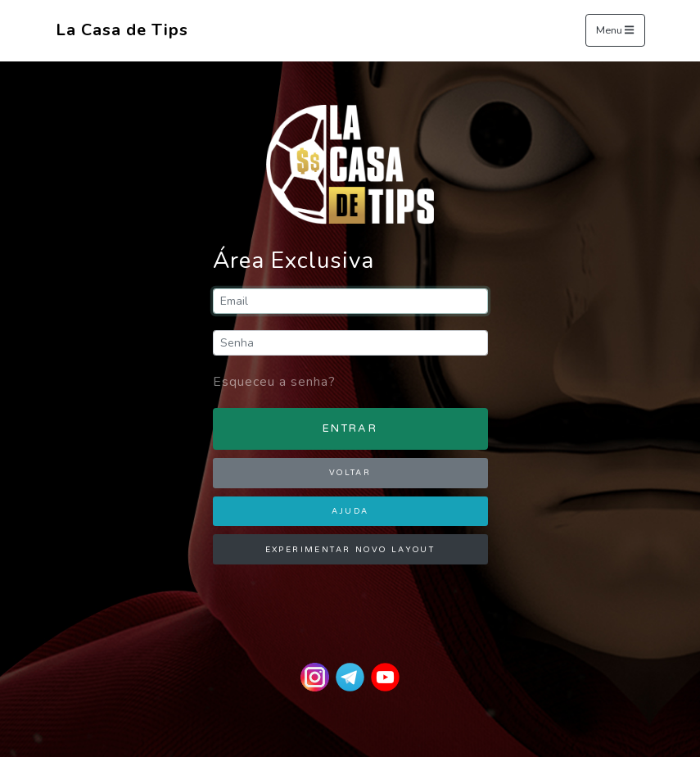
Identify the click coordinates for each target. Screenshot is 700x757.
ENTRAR (350, 428)
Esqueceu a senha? (274, 382)
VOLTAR (350, 473)
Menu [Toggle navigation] (615, 31)
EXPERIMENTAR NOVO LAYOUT (350, 550)
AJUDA (350, 511)
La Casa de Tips (122, 30)
